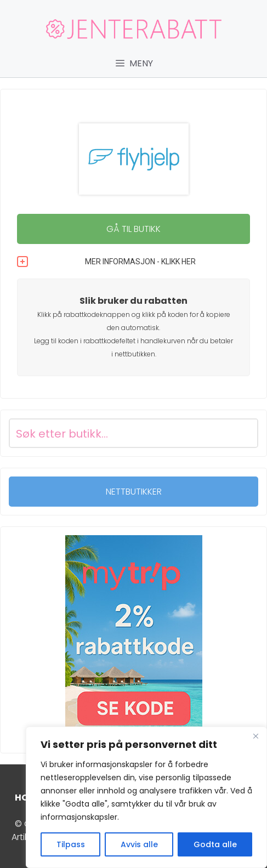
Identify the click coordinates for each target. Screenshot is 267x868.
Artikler (25, 837)
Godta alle (215, 844)
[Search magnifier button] (243, 433)
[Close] (255, 736)
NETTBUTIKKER (134, 492)
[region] (146, 797)
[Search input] (120, 433)
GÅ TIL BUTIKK (133, 229)
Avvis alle (139, 844)
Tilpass (71, 844)
